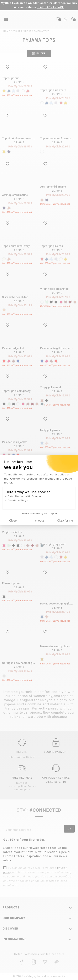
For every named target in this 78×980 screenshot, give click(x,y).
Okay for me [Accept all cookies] (65, 521)
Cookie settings (18, 500)
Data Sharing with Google (24, 497)
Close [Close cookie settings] (13, 521)
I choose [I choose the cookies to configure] (39, 521)
